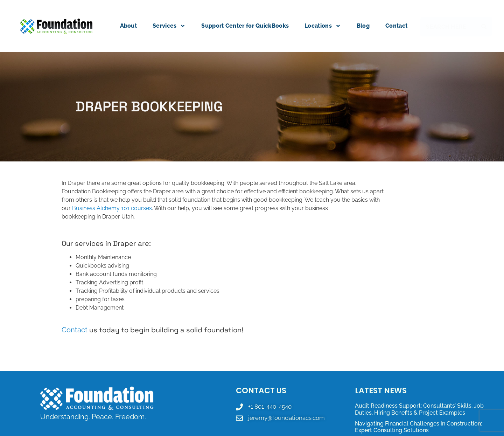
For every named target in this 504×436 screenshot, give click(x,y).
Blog (363, 26)
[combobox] (449, 27)
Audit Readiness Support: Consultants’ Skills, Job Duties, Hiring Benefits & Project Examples (419, 409)
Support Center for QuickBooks (245, 26)
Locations (323, 26)
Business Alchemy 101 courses (112, 208)
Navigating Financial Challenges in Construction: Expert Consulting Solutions (418, 427)
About (129, 26)
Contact (396, 26)
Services (169, 26)
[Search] (485, 27)
